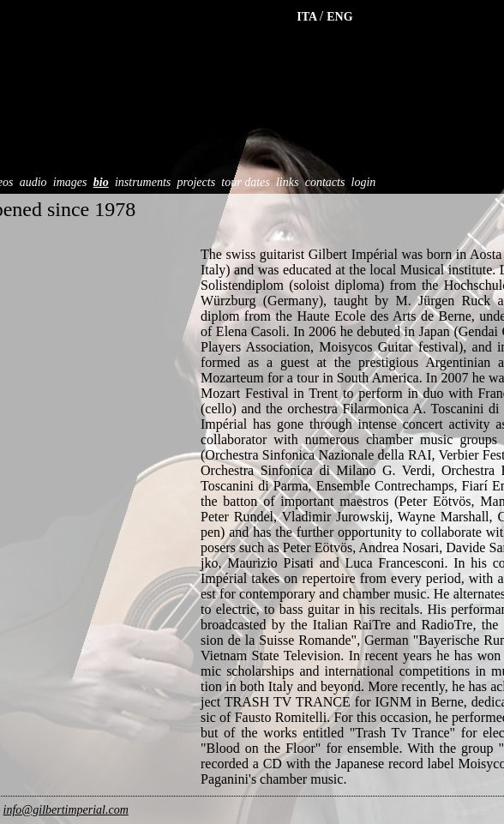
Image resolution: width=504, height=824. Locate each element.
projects (197, 182)
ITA (308, 17)
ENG (339, 17)
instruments (143, 182)
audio (33, 182)
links (287, 182)
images (70, 182)
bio (101, 182)
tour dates (245, 182)
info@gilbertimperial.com (66, 810)
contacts (325, 182)
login (364, 182)
